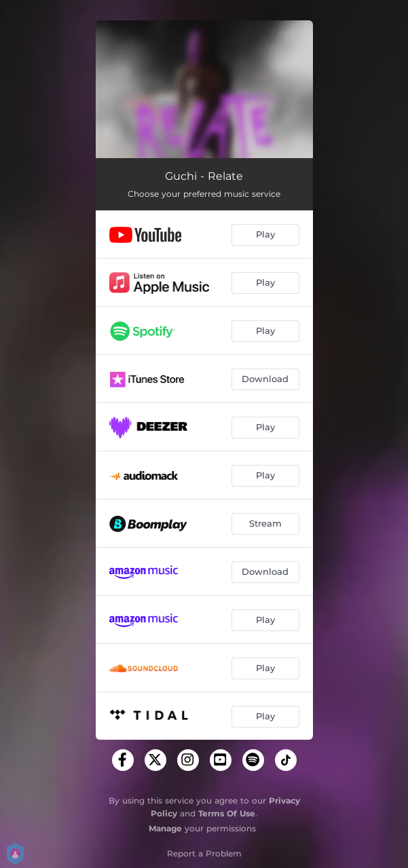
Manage (165, 828)
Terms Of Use (227, 813)
